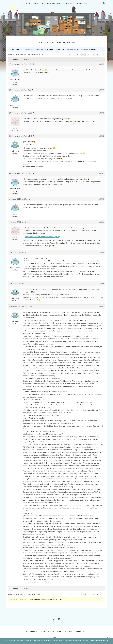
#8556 (102, 90)
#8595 (102, 252)
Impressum (32, 631)
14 (97, 54)
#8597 (102, 307)
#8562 (102, 136)
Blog (28, 3)
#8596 (102, 284)
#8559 (102, 113)
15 (101, 54)
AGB (59, 631)
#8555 (102, 64)
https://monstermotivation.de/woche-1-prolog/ (43, 237)
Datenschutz (47, 631)
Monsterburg (54, 3)
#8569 (102, 199)
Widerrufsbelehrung (76, 631)
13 (94, 54)
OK (88, 641)
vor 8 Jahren (74, 49)
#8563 (102, 173)
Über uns (69, 3)
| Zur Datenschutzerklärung (99, 641)
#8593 (102, 222)
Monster (39, 3)
